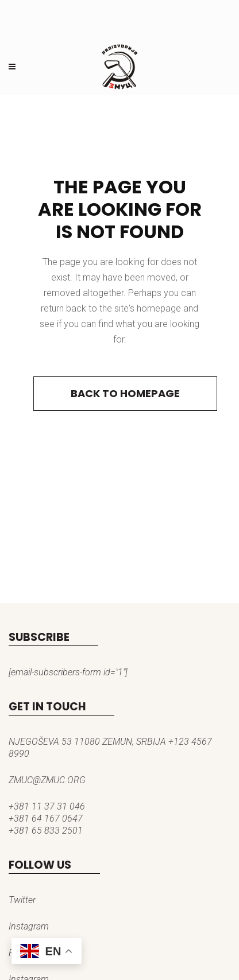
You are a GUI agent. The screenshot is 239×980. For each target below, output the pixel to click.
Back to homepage (125, 393)
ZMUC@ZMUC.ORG (47, 780)
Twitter (22, 900)
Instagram (29, 926)
